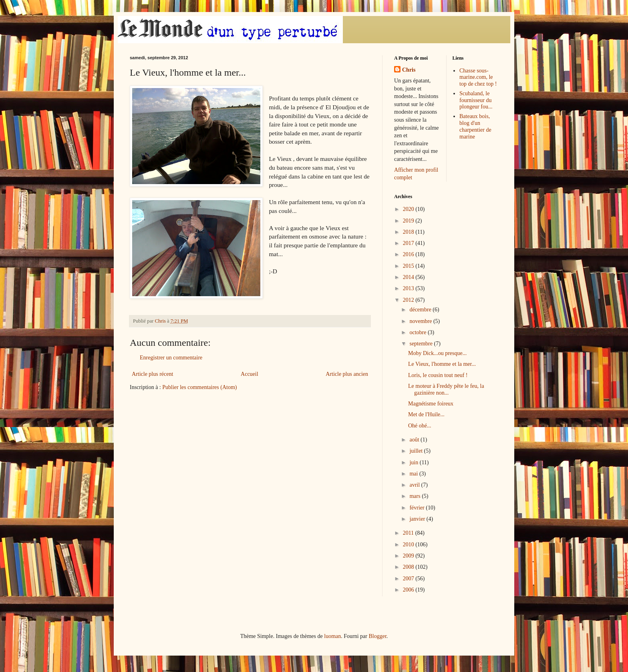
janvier (418, 519)
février (418, 508)
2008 (409, 567)
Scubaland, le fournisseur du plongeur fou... (476, 100)
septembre (422, 344)
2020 (409, 209)
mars (416, 496)
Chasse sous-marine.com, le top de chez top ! (478, 77)
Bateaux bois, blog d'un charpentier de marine (475, 126)
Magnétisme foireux (431, 404)
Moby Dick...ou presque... (437, 353)
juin (414, 462)
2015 (409, 266)
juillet (417, 451)
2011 (409, 533)
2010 (409, 545)
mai (414, 474)
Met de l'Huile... (426, 414)
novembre (421, 321)
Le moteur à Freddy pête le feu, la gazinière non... (446, 389)
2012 (409, 300)
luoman (332, 636)
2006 (409, 590)
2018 (409, 232)
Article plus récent (152, 374)
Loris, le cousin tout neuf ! (438, 375)
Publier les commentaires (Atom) (199, 387)
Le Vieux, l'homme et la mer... (442, 364)
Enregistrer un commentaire (171, 358)
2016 (409, 254)
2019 (409, 221)
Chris (409, 70)
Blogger (377, 636)
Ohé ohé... (420, 426)
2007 (409, 579)
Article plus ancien (347, 374)
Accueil (250, 374)
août (415, 440)
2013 (409, 288)
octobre (418, 332)
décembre (421, 310)
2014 (409, 277)
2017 (409, 243)
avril (415, 485)
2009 (409, 556)
